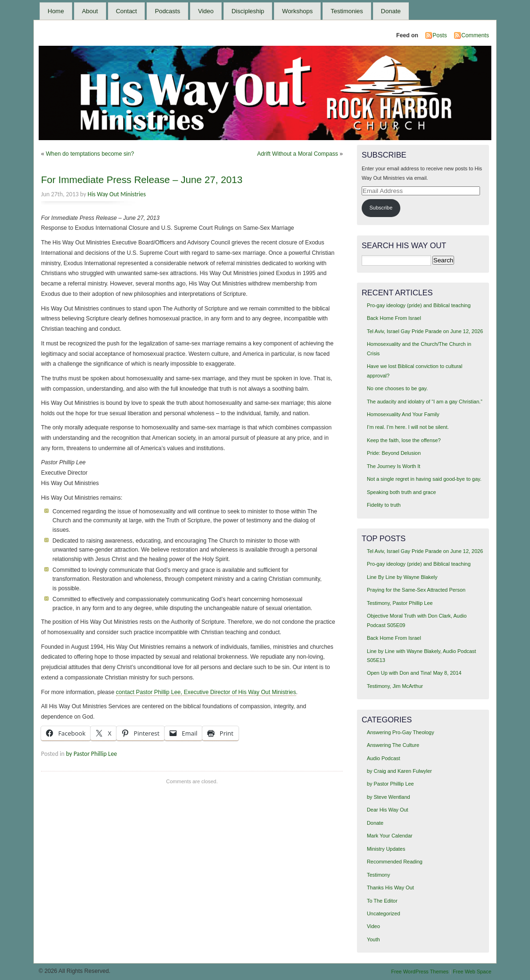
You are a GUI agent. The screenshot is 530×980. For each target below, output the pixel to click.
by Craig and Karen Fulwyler (399, 771)
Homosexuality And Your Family (403, 414)
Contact (127, 11)
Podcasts (167, 11)
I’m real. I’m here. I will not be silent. (408, 427)
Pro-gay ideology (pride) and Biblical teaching (419, 305)
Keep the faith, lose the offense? (404, 440)
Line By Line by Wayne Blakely (402, 577)
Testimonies (347, 11)
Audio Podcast (384, 758)
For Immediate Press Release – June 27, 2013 (142, 180)
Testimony (378, 875)
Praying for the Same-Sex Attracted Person (416, 590)
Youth (373, 939)
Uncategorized (384, 913)
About (90, 11)
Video (206, 11)
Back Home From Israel (394, 318)
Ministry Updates (386, 849)
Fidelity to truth (384, 505)
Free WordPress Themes (420, 972)
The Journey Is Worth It (393, 466)
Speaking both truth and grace (402, 492)
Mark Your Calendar (390, 836)
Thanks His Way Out (390, 888)
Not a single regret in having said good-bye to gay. (424, 479)
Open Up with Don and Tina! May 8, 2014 (414, 673)
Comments (475, 35)
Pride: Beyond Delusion (394, 453)
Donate (391, 11)
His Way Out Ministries (117, 194)
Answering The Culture (393, 745)
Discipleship (248, 11)
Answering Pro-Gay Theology (401, 732)
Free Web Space (472, 972)
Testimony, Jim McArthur (395, 686)
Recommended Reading (395, 862)
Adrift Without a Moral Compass (298, 154)
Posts (439, 35)
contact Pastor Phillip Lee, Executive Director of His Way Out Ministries (206, 692)
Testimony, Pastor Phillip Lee (400, 603)
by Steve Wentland (389, 797)
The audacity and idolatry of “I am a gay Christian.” (425, 402)
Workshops (297, 11)
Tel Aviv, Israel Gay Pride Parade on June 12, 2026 (425, 331)
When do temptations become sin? (90, 154)
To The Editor (382, 901)
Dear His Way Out (388, 810)
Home (56, 11)
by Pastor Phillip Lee (91, 754)
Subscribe (381, 208)
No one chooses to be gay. (397, 388)
